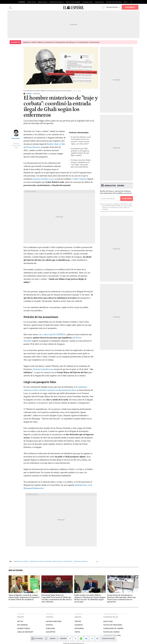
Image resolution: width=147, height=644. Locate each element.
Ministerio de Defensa (81, 561)
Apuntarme (127, 199)
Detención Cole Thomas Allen (114, 2)
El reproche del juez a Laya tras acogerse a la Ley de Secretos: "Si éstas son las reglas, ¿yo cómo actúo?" (81, 140)
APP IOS (20, 621)
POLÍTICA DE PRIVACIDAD (113, 625)
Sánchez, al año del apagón (73, 2)
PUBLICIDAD (50, 628)
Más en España (16, 570)
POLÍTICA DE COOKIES (111, 632)
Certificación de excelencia (57, 2)
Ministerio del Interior (21, 561)
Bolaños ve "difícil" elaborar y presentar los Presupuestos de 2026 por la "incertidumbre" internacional (61, 42)
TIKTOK (77, 632)
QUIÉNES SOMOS (23, 628)
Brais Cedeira (16, 138)
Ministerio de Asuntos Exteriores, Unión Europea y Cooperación (51, 561)
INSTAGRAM (79, 628)
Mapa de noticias (43, 2)
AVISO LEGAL (108, 621)
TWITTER (78, 621)
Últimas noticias (32, 2)
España (29, 94)
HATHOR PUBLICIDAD (54, 621)
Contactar (50, 617)
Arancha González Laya (43, 179)
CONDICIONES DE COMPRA (113, 628)
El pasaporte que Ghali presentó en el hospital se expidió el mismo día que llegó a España (80, 152)
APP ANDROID (22, 625)
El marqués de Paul (88, 2)
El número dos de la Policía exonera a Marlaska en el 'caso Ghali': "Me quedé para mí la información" (81, 163)
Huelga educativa (99, 2)
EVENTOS (49, 625)
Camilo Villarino (79, 179)
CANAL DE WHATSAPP (25, 632)
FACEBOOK (79, 625)
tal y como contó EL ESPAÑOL (52, 334)
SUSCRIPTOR (51, 632)
